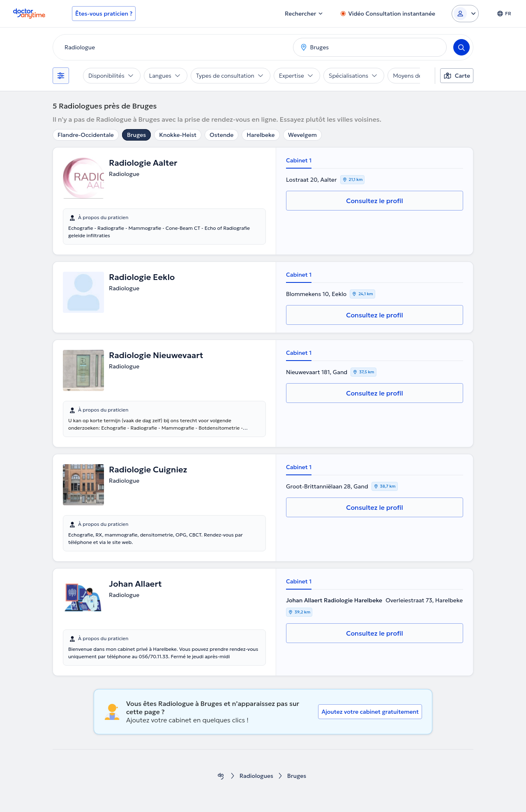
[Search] (461, 47)
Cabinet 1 (299, 160)
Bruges (136, 135)
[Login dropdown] (465, 14)
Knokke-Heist (178, 135)
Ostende (221, 135)
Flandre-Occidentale (86, 135)
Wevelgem (302, 135)
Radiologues (256, 776)
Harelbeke (261, 135)
